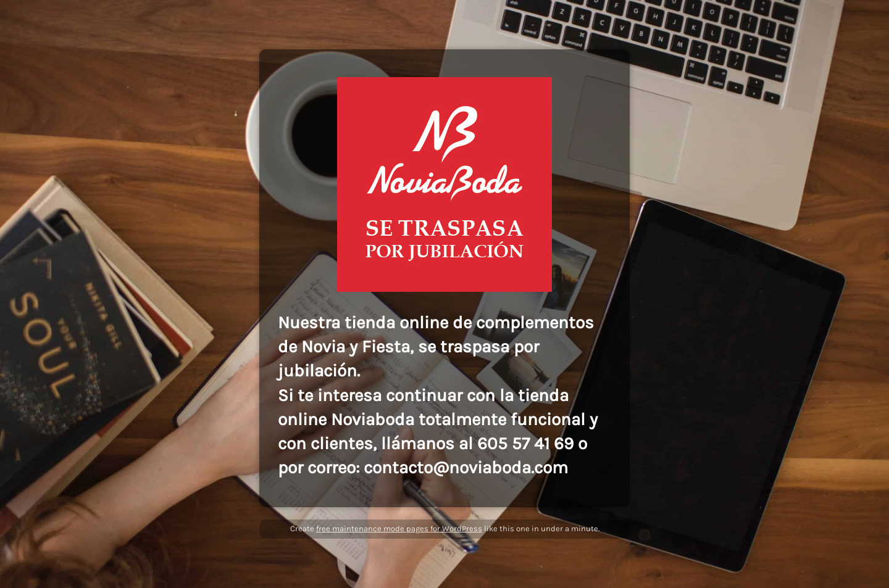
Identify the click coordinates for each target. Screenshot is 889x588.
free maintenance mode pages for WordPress (399, 528)
